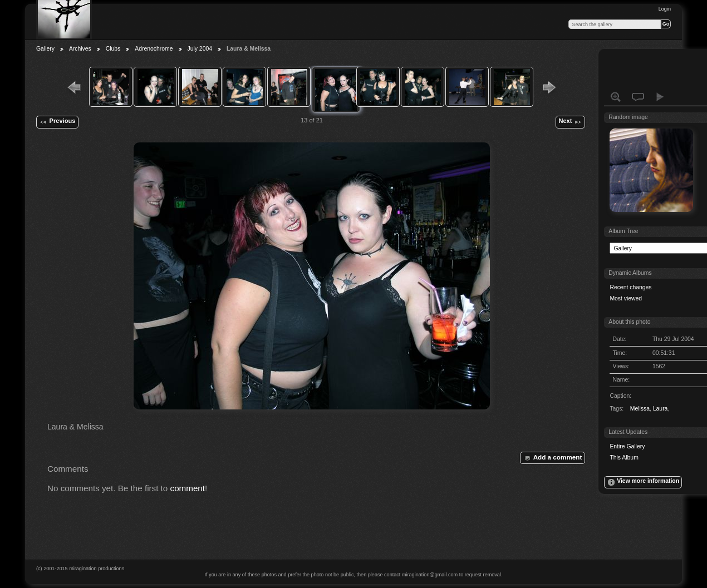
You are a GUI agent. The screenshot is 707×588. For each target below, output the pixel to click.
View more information (643, 482)
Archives (80, 49)
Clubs (113, 49)
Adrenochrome (154, 49)
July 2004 (200, 49)
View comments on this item (638, 97)
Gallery (45, 49)
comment (188, 488)
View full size (616, 97)
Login (665, 9)
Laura (661, 409)
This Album (624, 458)
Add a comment (552, 458)
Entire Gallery (627, 446)
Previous (57, 122)
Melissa (640, 409)
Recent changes (630, 287)
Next (570, 122)
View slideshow (660, 97)
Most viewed (626, 298)
